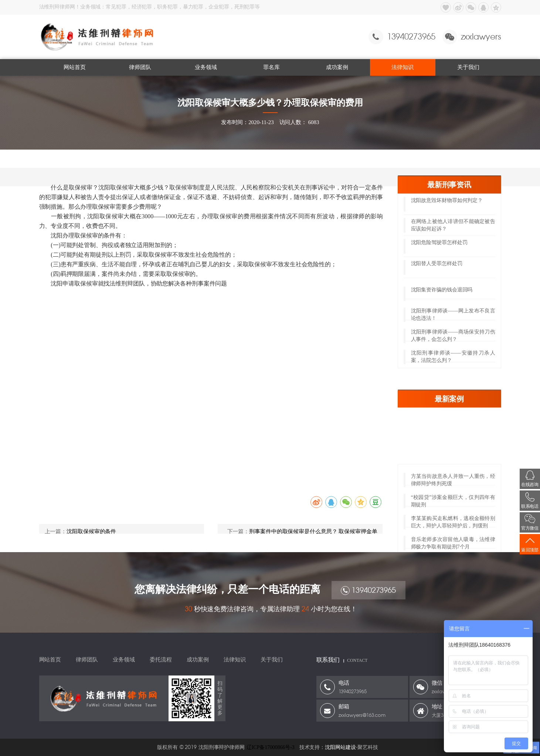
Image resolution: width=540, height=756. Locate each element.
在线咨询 (530, 479)
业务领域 (206, 67)
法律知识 (403, 67)
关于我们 (468, 67)
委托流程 (161, 660)
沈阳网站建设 (340, 747)
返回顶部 (530, 544)
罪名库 (271, 67)
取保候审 (130, 159)
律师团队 (140, 67)
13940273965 (368, 596)
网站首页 (75, 67)
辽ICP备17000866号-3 (271, 747)
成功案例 (337, 67)
